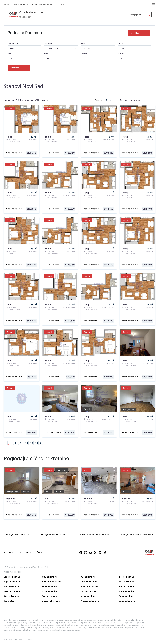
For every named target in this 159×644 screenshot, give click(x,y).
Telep (122, 48)
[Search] (149, 15)
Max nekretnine (126, 591)
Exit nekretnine (50, 591)
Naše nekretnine (21, 4)
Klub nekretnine (12, 586)
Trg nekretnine (49, 596)
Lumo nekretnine (127, 600)
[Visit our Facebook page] (81, 552)
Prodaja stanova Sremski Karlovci (94, 534)
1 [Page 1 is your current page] (10, 442)
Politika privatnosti (13, 552)
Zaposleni (62, 4)
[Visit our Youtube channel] (90, 552)
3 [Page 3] (20, 442)
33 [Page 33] (32, 442)
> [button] (41, 442)
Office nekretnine (89, 581)
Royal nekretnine (12, 581)
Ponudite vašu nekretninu (43, 4)
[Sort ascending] (107, 100)
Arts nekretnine (88, 596)
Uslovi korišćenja (34, 552)
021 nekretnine (88, 576)
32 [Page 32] (27, 442)
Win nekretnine (126, 586)
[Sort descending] (111, 100)
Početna (7, 4)
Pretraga (19, 67)
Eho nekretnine (50, 586)
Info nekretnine (126, 576)
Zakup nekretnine (51, 600)
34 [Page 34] (37, 442)
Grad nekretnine (12, 576)
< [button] (6, 442)
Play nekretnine (88, 591)
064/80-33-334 (25, 17)
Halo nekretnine (127, 581)
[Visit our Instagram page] (86, 552)
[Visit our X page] (95, 552)
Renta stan (9, 600)
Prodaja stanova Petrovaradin (54, 534)
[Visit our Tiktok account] (105, 552)
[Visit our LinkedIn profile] (100, 552)
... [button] (23, 442)
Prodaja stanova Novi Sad (17, 534)
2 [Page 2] (15, 442)
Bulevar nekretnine (52, 581)
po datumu (135, 100)
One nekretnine (126, 596)
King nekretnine (12, 596)
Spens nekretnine (89, 586)
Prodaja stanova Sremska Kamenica (137, 534)
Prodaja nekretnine (90, 600)
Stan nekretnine (12, 591)
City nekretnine (50, 576)
